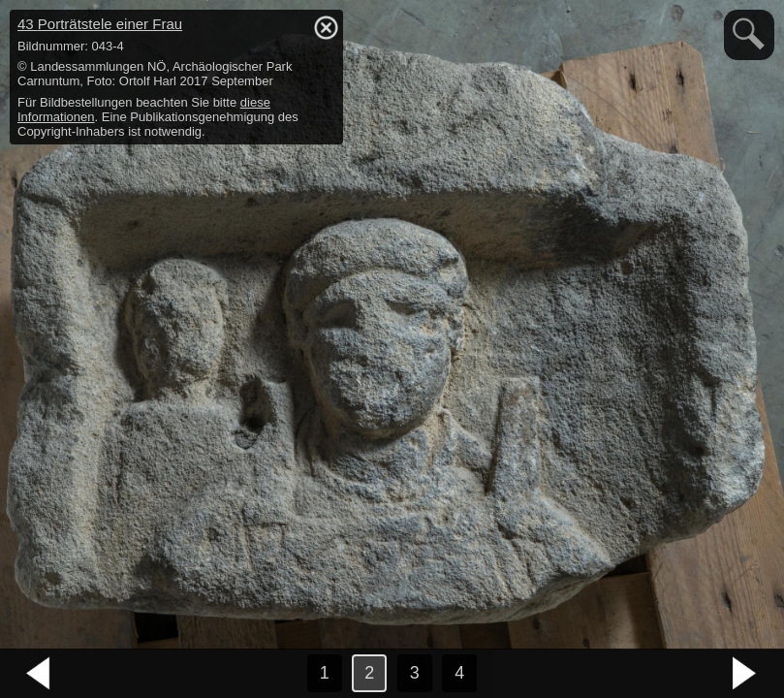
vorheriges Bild (39, 674)
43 (100, 24)
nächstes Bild (745, 674)
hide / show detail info (326, 27)
